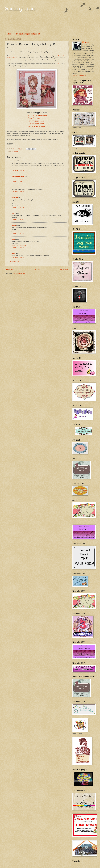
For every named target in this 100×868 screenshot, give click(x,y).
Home (10, 34)
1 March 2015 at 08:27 (18, 171)
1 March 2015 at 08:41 (18, 181)
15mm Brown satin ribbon (37, 115)
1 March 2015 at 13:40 (18, 207)
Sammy (86, 42)
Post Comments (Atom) (19, 273)
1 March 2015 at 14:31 (18, 220)
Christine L (15, 197)
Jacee (13, 239)
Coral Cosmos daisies (37, 118)
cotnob (14, 225)
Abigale (59, 64)
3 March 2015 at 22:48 (18, 258)
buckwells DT (15, 151)
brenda (14, 161)
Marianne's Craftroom (18, 177)
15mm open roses (37, 121)
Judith (13, 253)
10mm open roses (37, 124)
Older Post (64, 270)
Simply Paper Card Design (19, 245)
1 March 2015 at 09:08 (18, 192)
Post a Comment (14, 262)
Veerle (13, 213)
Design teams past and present (28, 34)
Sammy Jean (20, 8)
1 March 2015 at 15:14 (18, 234)
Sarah (13, 187)
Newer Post (10, 270)
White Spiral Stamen (37, 126)
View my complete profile (79, 75)
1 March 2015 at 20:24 (18, 247)
